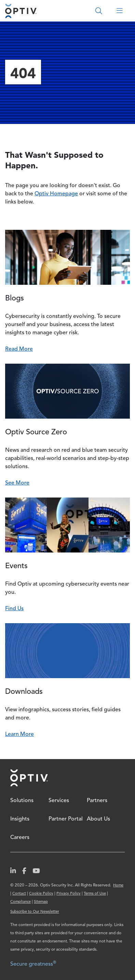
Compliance (21, 902)
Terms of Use (95, 894)
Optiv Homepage (56, 194)
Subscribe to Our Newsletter (35, 912)
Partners (97, 801)
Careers (20, 838)
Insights (20, 819)
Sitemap (41, 902)
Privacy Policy (69, 894)
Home (29, 778)
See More (17, 483)
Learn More (19, 734)
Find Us (14, 609)
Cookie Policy (41, 894)
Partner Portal (66, 819)
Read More (19, 349)
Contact (19, 894)
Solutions (22, 801)
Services (59, 801)
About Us (98, 819)
